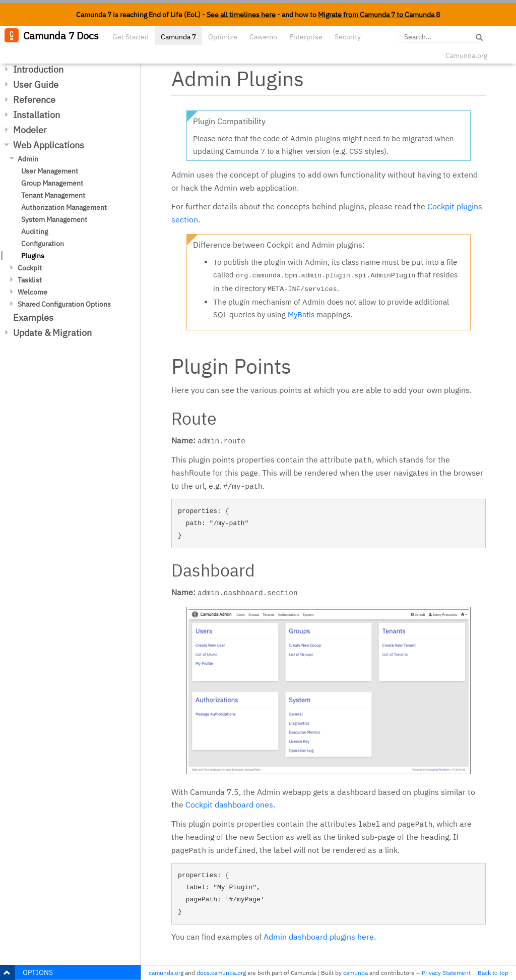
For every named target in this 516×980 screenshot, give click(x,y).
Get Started (131, 37)
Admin (28, 159)
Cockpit (30, 268)
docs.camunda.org (221, 973)
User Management (50, 171)
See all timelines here (241, 15)
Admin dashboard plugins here (319, 937)
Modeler (30, 130)
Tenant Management (53, 195)
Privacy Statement (446, 973)
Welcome (33, 292)
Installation (37, 115)
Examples (33, 318)
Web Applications (49, 145)
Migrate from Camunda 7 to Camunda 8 (379, 15)
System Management (54, 219)
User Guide (36, 84)
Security (348, 37)
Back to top (493, 973)
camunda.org (166, 973)
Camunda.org (466, 55)
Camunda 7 (178, 37)
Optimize (223, 37)
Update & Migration (52, 333)
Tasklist (30, 280)
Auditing (35, 232)
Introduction (38, 69)
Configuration (43, 244)
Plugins (33, 256)
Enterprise (306, 37)
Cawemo (263, 37)
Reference (34, 100)
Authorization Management (64, 207)
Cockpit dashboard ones (229, 804)
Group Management (52, 183)
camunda (356, 973)
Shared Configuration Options (64, 304)
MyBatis (301, 314)
